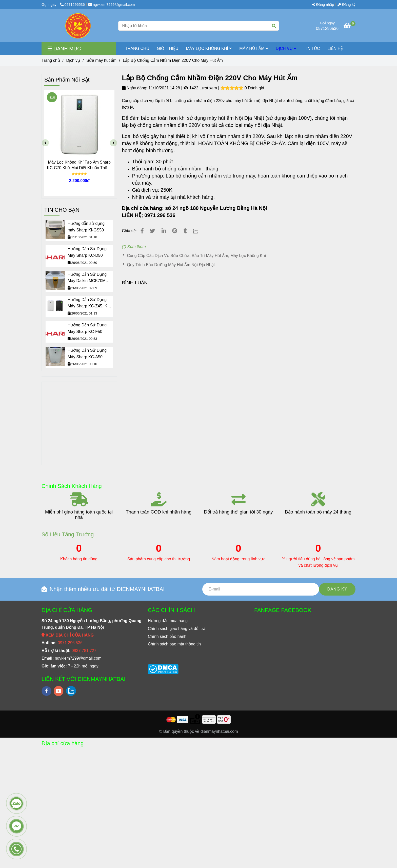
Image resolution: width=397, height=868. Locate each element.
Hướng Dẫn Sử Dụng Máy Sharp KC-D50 (87, 252)
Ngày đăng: (135, 88)
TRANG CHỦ (137, 48)
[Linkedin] (164, 231)
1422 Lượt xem (200, 88)
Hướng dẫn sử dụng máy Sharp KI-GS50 (86, 227)
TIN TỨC (312, 48)
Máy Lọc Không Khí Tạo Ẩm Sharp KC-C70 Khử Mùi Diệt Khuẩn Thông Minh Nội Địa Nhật (79, 165)
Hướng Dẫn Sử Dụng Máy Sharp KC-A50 (87, 354)
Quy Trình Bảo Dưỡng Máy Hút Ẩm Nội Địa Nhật (171, 265)
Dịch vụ (286, 48)
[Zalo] (199, 231)
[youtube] (59, 691)
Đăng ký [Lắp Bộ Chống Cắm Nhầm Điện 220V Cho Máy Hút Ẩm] (346, 5)
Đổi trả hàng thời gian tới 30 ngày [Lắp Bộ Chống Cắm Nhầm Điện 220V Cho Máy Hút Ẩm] (238, 512)
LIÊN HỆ (335, 48)
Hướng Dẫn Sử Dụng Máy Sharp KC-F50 (87, 328)
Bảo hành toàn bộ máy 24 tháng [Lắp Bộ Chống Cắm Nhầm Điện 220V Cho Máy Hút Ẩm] (318, 512)
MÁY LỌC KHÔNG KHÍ (209, 48)
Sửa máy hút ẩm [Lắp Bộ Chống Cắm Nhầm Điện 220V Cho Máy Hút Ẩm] (101, 60)
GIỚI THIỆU (168, 48)
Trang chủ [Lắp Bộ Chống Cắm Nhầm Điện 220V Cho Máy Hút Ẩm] (51, 60)
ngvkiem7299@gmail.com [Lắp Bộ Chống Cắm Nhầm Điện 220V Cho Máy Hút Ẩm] (112, 5)
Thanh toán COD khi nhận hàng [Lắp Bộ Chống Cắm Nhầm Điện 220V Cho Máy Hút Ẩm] (159, 512)
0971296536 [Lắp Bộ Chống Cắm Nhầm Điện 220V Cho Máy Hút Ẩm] (72, 5)
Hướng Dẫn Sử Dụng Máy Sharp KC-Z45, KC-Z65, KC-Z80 (90, 303)
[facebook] (46, 691)
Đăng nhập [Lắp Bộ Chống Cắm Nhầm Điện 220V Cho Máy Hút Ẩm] (323, 5)
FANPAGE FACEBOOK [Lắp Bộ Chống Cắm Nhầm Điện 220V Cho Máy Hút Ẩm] (283, 610)
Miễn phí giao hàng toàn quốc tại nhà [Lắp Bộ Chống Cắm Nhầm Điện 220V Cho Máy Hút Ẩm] (79, 515)
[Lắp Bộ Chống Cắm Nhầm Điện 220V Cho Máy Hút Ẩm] (78, 26)
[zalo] (71, 691)
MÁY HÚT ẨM (254, 48)
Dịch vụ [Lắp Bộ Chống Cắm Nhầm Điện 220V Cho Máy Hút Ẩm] (73, 60)
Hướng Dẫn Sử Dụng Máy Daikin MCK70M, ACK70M (87, 278)
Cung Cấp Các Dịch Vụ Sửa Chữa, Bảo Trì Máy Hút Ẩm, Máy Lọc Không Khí (197, 256)
